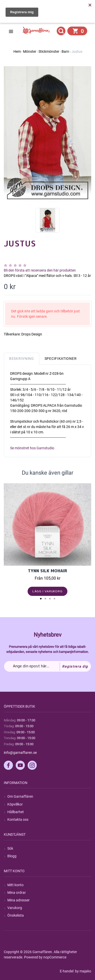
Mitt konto (15, 885)
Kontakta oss (18, 819)
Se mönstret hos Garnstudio (32, 448)
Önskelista (16, 915)
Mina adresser (18, 900)
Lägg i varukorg (48, 591)
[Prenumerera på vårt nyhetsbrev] (48, 666)
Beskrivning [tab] (22, 359)
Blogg (12, 856)
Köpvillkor (15, 804)
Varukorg (15, 908)
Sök (10, 848)
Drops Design (32, 334)
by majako (83, 971)
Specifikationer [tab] (61, 359)
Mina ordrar (17, 893)
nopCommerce (55, 957)
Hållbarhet (16, 812)
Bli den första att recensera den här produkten (40, 270)
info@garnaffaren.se (20, 753)
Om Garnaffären (20, 796)
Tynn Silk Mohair (48, 571)
